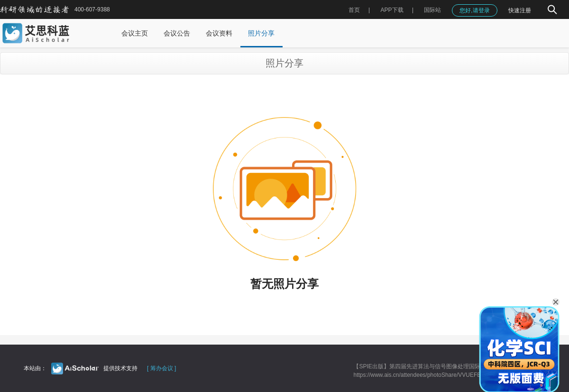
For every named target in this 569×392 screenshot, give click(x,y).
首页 (354, 10)
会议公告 (177, 33)
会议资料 (219, 33)
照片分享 (261, 33)
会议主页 (135, 33)
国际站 (432, 10)
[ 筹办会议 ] (161, 368)
